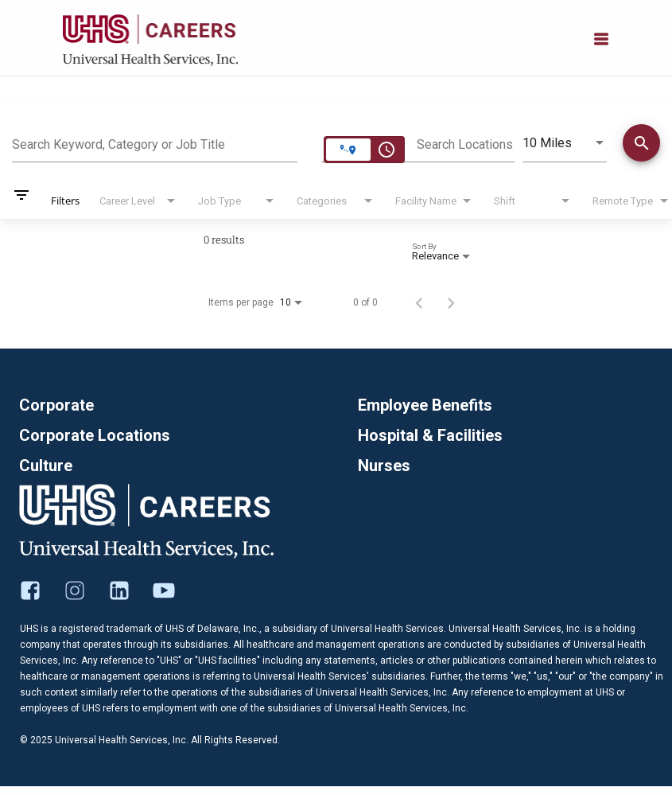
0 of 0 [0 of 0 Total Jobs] (365, 302)
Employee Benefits (425, 405)
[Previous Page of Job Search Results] (419, 302)
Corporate (56, 405)
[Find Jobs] (641, 146)
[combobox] (155, 142)
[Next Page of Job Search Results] (451, 302)
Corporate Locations (95, 435)
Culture (46, 466)
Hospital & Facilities (430, 435)
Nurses (384, 466)
